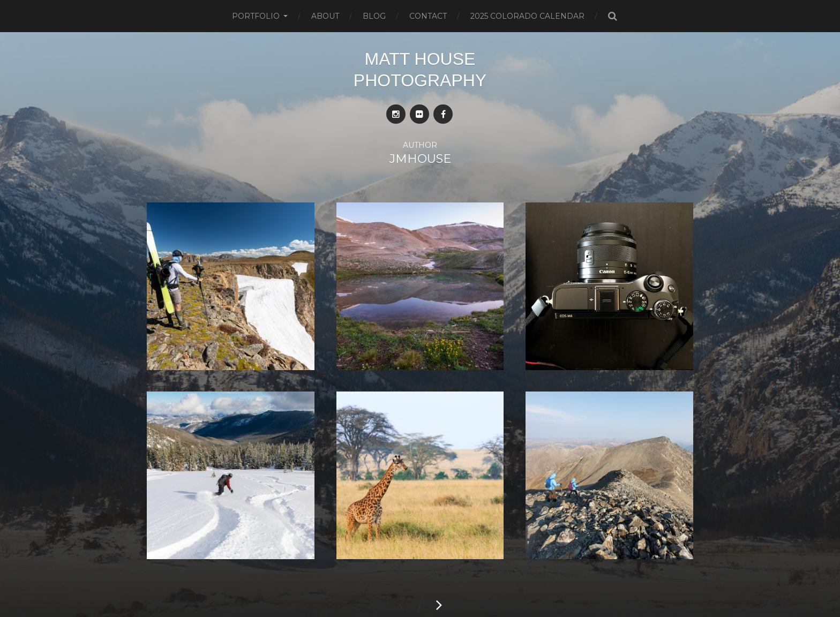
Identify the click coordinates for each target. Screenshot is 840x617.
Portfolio (256, 16)
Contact (428, 16)
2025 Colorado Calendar (527, 16)
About (325, 16)
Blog (374, 16)
